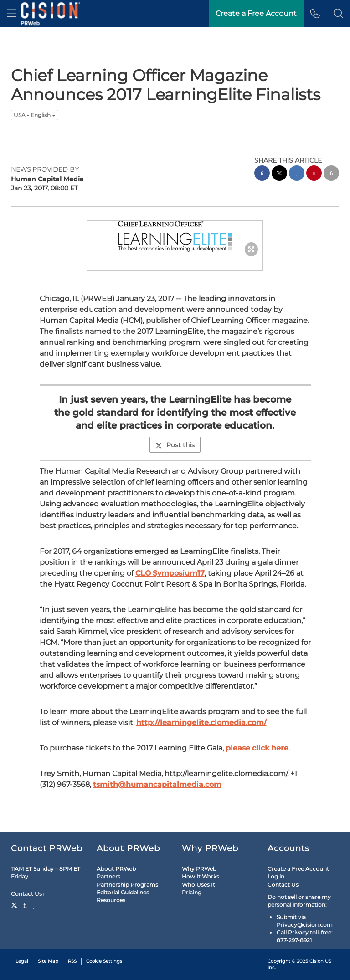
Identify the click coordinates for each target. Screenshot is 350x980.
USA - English (35, 115)
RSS (72, 961)
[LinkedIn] (34, 904)
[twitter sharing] (279, 174)
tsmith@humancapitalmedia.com (157, 784)
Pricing (192, 892)
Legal (22, 961)
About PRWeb (116, 869)
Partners (108, 876)
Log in (276, 876)
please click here (257, 748)
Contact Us (28, 894)
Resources (111, 900)
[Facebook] (25, 904)
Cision (317, 961)
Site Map (48, 961)
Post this (175, 445)
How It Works (201, 876)
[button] (338, 14)
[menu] (12, 14)
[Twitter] (15, 904)
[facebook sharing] (262, 174)
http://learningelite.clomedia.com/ (201, 722)
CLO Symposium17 (170, 573)
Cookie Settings (104, 961)
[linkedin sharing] (297, 174)
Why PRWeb (199, 869)
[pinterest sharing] (314, 174)
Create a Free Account (298, 869)
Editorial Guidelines (123, 892)
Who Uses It (198, 885)
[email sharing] (331, 174)
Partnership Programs (127, 885)
